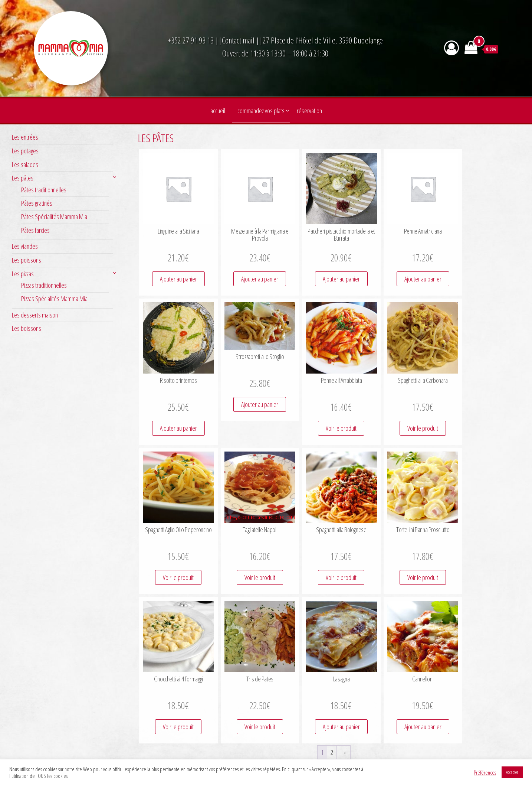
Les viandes (25, 246)
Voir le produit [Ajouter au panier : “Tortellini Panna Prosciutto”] (423, 577)
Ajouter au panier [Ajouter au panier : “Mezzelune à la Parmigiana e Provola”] (260, 279)
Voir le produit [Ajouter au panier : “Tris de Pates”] (260, 727)
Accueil (218, 111)
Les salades (25, 165)
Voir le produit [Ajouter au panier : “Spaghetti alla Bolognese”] (341, 577)
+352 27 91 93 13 (191, 40)
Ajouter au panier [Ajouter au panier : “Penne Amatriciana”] (423, 279)
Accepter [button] (512, 772)
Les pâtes (23, 178)
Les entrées (25, 137)
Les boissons (27, 328)
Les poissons (27, 260)
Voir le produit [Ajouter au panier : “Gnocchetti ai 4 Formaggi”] (178, 727)
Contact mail (238, 40)
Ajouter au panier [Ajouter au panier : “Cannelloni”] (423, 727)
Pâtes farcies (35, 230)
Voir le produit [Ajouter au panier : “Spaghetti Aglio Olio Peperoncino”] (178, 577)
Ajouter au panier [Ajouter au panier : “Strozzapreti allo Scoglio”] (260, 404)
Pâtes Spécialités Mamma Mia (54, 216)
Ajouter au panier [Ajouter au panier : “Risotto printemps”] (178, 428)
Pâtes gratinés (37, 203)
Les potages (25, 151)
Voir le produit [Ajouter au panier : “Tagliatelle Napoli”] (260, 577)
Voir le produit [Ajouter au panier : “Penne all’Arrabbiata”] (341, 428)
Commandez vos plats (261, 111)
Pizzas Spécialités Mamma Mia (54, 299)
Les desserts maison (35, 315)
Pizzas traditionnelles (44, 285)
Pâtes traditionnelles (44, 190)
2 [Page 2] (332, 752)
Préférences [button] (485, 772)
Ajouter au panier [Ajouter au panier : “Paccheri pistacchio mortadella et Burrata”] (341, 279)
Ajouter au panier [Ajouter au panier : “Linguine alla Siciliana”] (178, 279)
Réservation (309, 111)
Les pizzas (23, 274)
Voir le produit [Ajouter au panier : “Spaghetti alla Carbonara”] (423, 428)
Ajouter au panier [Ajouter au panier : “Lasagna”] (341, 727)
